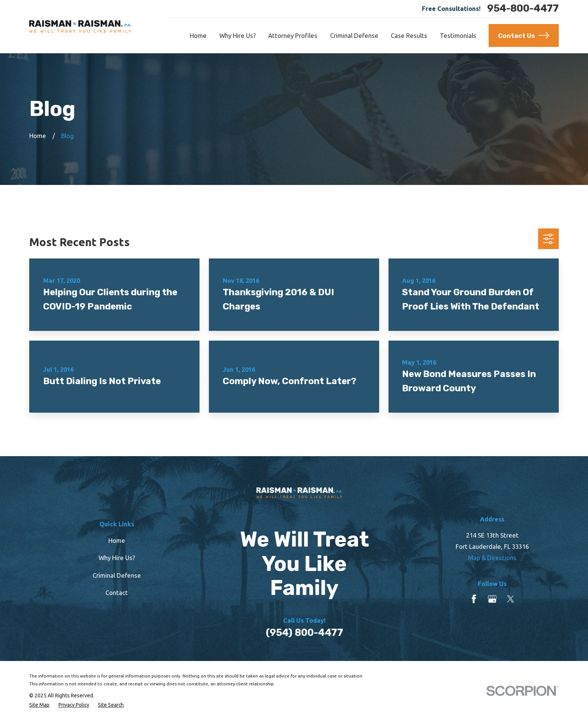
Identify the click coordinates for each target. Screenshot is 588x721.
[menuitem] (39, 705)
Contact (117, 593)
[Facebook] (474, 599)
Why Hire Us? (117, 558)
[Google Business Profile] (492, 599)
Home (117, 540)
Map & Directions (492, 558)
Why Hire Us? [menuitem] (238, 35)
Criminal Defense (117, 575)
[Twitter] (511, 599)
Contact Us (523, 35)
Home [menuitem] (198, 35)
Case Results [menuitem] (409, 35)
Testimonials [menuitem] (458, 35)
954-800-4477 (523, 9)
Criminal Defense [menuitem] (354, 35)
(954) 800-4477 (304, 633)
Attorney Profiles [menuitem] (293, 35)
